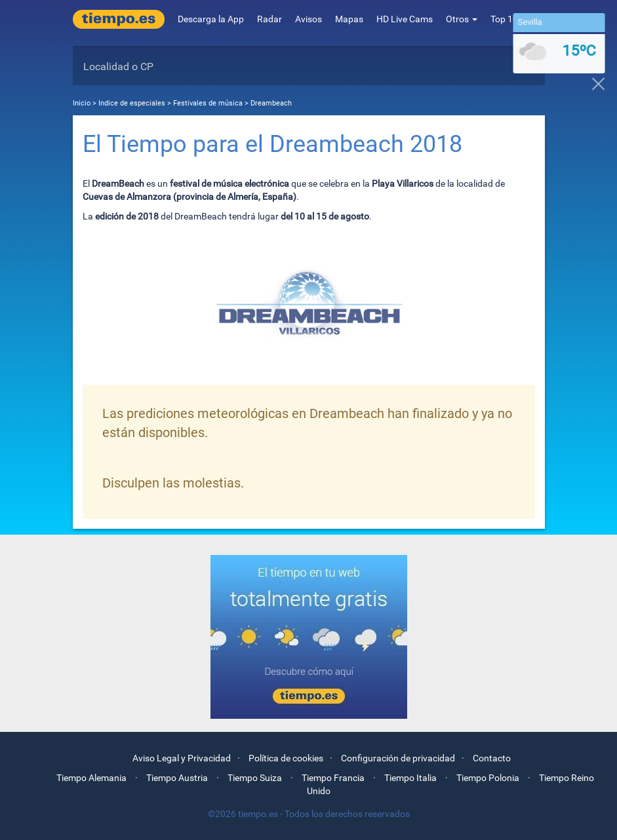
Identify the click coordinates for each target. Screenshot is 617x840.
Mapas (349, 19)
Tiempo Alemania (91, 778)
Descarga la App (211, 19)
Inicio (82, 103)
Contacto (492, 758)
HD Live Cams (405, 19)
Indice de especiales (133, 103)
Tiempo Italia (410, 778)
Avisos (308, 19)
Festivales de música (208, 103)
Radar (269, 19)
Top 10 (508, 19)
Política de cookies (286, 758)
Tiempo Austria (177, 778)
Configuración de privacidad (398, 758)
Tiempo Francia (333, 778)
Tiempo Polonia (488, 778)
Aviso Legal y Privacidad (182, 758)
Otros (462, 19)
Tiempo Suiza (255, 778)
